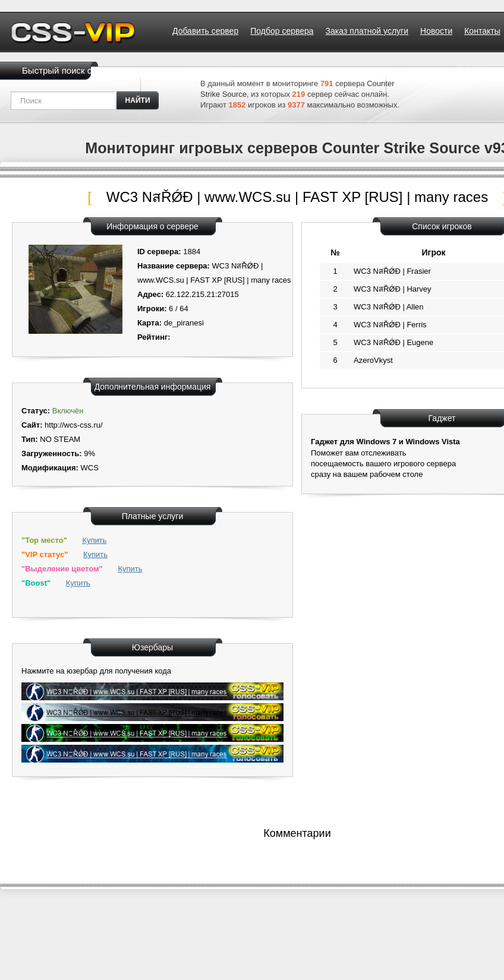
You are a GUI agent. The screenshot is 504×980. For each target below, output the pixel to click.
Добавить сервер (205, 31)
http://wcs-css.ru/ (74, 425)
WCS (89, 468)
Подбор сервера (282, 31)
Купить (94, 540)
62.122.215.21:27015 (202, 294)
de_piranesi (184, 323)
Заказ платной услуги (367, 31)
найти (138, 100)
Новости (436, 31)
